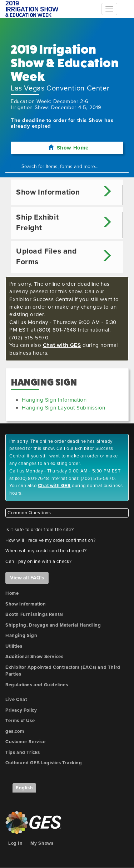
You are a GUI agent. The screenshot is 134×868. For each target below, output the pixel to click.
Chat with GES (62, 345)
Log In (16, 843)
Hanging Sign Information (54, 400)
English (24, 788)
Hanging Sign (21, 636)
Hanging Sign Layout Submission (64, 408)
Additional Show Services (34, 657)
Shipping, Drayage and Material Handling (53, 625)
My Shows (42, 843)
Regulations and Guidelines (37, 685)
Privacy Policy (21, 710)
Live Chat (16, 700)
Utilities (14, 646)
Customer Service (26, 742)
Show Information (26, 604)
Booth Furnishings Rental (34, 614)
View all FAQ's (27, 578)
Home (12, 593)
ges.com (15, 731)
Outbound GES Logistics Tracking (44, 763)
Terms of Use (20, 721)
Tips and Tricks (23, 752)
